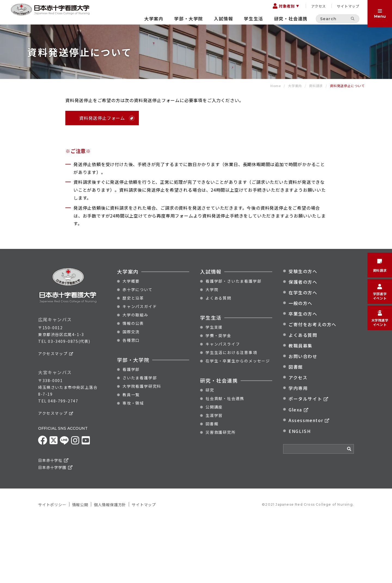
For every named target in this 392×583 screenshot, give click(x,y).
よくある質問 (218, 361)
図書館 (212, 486)
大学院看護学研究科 (142, 449)
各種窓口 (131, 403)
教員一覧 (131, 457)
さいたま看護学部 (140, 440)
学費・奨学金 (218, 398)
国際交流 (131, 394)
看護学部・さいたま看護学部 (233, 344)
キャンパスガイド (140, 369)
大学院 (212, 352)
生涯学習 (214, 478)
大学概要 (131, 344)
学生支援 (214, 390)
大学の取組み (135, 377)
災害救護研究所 (221, 495)
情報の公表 (133, 386)
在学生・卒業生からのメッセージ (238, 423)
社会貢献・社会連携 (225, 461)
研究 (210, 453)
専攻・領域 (133, 466)
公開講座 (214, 469)
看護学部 (131, 432)
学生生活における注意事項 (231, 415)
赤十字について (138, 352)
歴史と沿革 (133, 361)
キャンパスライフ (223, 407)
